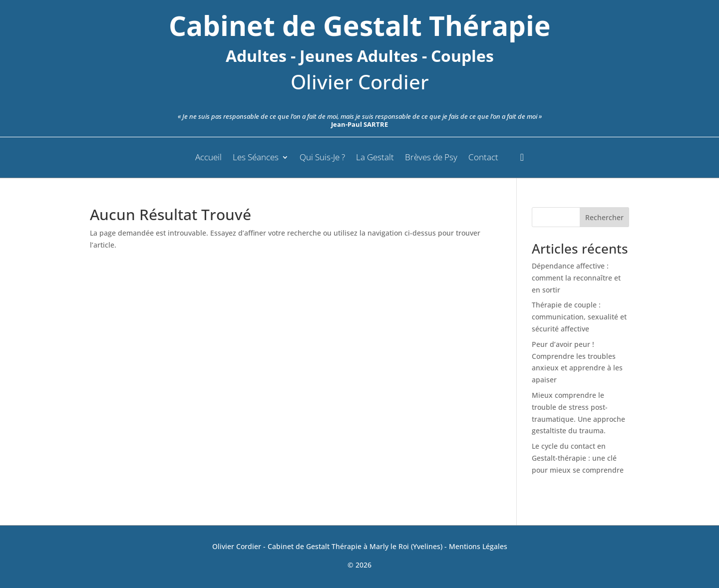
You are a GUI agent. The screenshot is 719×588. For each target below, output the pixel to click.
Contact (483, 158)
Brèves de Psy (431, 158)
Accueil (208, 158)
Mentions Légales (478, 546)
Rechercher (604, 217)
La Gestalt (375, 158)
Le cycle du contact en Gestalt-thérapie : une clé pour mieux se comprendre (578, 458)
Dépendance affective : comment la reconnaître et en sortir (576, 278)
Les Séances (256, 158)
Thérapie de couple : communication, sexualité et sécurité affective (579, 317)
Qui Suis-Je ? (322, 158)
